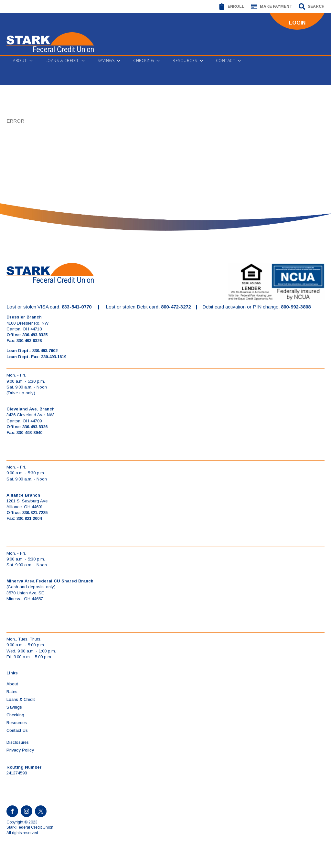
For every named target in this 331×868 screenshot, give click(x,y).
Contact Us (17, 730)
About (20, 61)
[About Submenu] (33, 61)
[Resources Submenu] (203, 61)
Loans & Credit (62, 61)
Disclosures (18, 742)
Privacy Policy (20, 750)
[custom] (41, 811)
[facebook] (12, 811)
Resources (185, 61)
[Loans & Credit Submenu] (85, 61)
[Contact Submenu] (241, 61)
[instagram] (27, 811)
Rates (12, 692)
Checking (144, 61)
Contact (226, 61)
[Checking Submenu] (160, 61)
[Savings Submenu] (121, 61)
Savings (106, 61)
